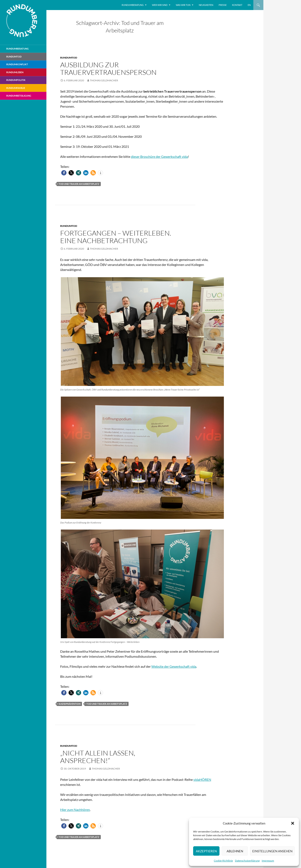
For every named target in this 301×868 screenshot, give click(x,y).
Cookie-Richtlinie (223, 861)
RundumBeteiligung (19, 96)
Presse (223, 5)
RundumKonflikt (17, 64)
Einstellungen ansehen (272, 851)
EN (249, 5)
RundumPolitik (16, 80)
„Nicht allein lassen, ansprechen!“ (98, 757)
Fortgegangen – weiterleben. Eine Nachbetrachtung (116, 237)
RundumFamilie (16, 88)
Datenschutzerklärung (247, 861)
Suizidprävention (70, 704)
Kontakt (237, 5)
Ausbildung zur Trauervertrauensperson (108, 68)
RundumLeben (15, 72)
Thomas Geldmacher (104, 80)
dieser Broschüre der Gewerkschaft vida (159, 156)
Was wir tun (183, 5)
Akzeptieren (206, 851)
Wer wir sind (160, 5)
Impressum (268, 861)
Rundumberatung (133, 5)
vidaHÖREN (202, 779)
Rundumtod (69, 58)
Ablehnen (235, 851)
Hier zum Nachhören (75, 810)
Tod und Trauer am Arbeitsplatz (79, 184)
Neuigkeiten (206, 5)
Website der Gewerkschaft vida (174, 666)
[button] (293, 823)
